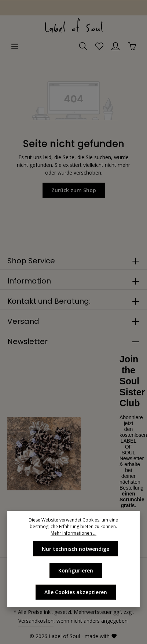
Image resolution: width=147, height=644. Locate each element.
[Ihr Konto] (115, 46)
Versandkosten (36, 621)
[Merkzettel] (99, 46)
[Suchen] (83, 46)
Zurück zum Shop (74, 190)
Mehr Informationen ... (73, 533)
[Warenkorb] (132, 46)
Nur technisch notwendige (76, 549)
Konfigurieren (76, 570)
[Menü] (15, 46)
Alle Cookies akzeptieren (76, 592)
